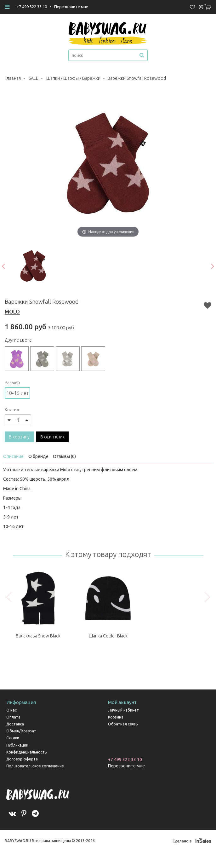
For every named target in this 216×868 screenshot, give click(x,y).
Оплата (13, 717)
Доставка (15, 724)
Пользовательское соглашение (35, 766)
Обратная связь (123, 724)
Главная (13, 78)
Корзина (116, 717)
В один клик (52, 437)
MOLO (12, 312)
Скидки (13, 738)
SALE (34, 78)
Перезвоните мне (126, 766)
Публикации (17, 745)
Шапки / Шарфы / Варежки (73, 78)
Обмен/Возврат (21, 731)
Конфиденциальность (26, 752)
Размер (12, 383)
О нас (11, 710)
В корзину (19, 437)
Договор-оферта (22, 759)
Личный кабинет (123, 710)
